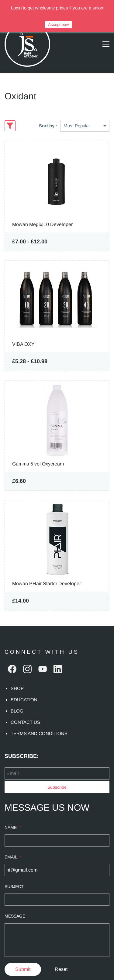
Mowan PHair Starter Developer (47, 571)
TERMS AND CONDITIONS (39, 721)
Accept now (58, 25)
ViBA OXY (23, 332)
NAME (13, 815)
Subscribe (57, 775)
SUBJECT (14, 874)
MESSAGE (15, 904)
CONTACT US (25, 710)
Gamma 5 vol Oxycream (38, 452)
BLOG (17, 699)
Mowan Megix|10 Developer (42, 212)
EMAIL (13, 845)
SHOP (17, 676)
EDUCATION (24, 687)
